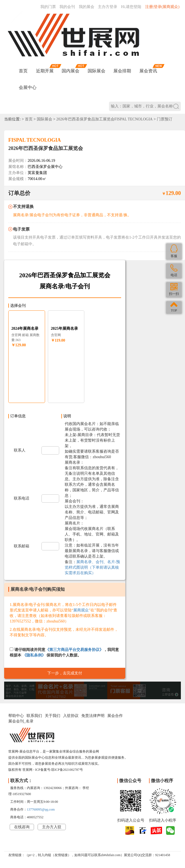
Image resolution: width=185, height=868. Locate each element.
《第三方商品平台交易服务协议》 (74, 650)
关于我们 (53, 716)
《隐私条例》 (34, 655)
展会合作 (115, 716)
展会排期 (122, 71)
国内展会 (71, 71)
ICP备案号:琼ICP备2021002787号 (59, 770)
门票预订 (165, 119)
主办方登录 (108, 7)
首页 (23, 71)
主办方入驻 (52, 827)
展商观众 (81, 610)
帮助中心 (16, 716)
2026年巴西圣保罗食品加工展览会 (46, 148)
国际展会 (97, 71)
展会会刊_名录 (21, 721)
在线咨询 (22, 827)
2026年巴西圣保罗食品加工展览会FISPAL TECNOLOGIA (105, 119)
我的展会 (87, 7)
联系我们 (34, 716)
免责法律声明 (93, 716)
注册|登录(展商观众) (162, 7)
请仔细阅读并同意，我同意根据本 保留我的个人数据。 (64, 652)
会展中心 (28, 87)
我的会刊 (67, 7)
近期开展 (45, 71)
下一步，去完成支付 (65, 673)
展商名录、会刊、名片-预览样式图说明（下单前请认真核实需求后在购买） (92, 567)
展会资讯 (148, 71)
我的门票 (48, 7)
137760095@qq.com (41, 809)
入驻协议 (71, 716)
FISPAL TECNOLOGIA (35, 140)
